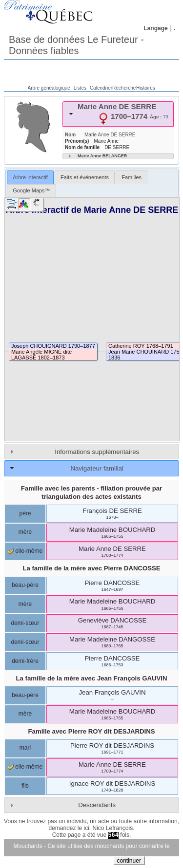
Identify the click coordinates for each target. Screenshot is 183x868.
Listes (80, 88)
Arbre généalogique (49, 88)
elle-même (25, 551)
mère (25, 532)
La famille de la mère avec (91, 568)
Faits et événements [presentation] (85, 177)
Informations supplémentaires (97, 452)
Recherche (124, 88)
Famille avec (92, 731)
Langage (155, 28)
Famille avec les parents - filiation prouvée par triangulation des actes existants (92, 492)
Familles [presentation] (132, 177)
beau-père (25, 585)
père (25, 513)
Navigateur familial (97, 468)
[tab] (118, 114)
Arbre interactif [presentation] (30, 177)
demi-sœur (25, 623)
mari (25, 748)
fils (25, 786)
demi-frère (25, 661)
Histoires (146, 88)
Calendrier (101, 88)
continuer (129, 861)
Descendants (97, 805)
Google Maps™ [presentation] (31, 190)
